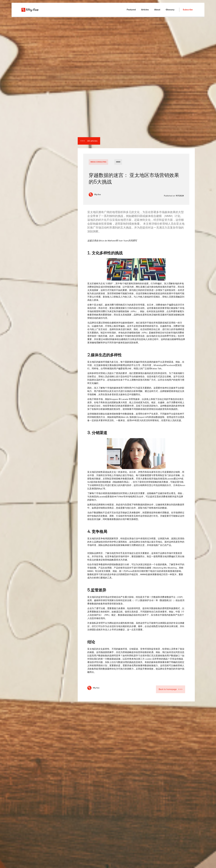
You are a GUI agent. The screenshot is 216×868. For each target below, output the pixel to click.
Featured (131, 10)
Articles (145, 10)
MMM (118, 162)
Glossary (170, 10)
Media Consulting (98, 162)
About (157, 10)
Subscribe (188, 10)
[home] (30, 10)
